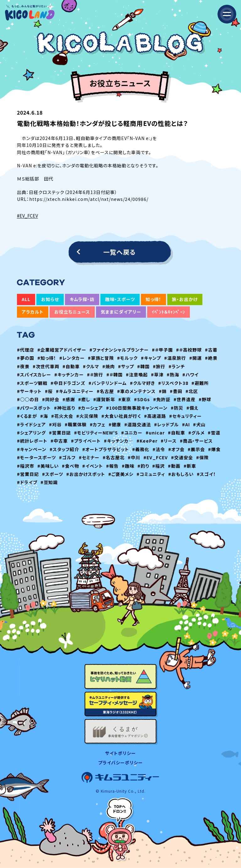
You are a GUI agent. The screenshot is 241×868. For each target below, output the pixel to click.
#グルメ (196, 433)
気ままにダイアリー (121, 312)
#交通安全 (182, 457)
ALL (26, 299)
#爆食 (214, 449)
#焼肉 (109, 366)
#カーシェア (91, 408)
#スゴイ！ (206, 474)
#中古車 (59, 441)
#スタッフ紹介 (64, 449)
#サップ (126, 366)
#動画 (174, 466)
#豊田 (176, 391)
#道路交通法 (138, 424)
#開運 (195, 358)
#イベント (93, 466)
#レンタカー (72, 358)
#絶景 (211, 358)
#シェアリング (31, 433)
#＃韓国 (115, 375)
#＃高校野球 (189, 350)
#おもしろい (181, 474)
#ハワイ (190, 375)
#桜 (49, 391)
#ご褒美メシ (121, 474)
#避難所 (200, 383)
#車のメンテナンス (136, 391)
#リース (169, 441)
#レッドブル (166, 424)
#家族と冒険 (101, 358)
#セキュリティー (185, 416)
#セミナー (89, 457)
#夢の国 (26, 358)
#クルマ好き (142, 383)
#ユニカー (132, 433)
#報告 (112, 466)
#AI (186, 424)
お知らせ (50, 299)
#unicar (155, 433)
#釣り (143, 466)
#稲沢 (158, 466)
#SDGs (142, 399)
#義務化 (141, 449)
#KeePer (147, 441)
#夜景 (23, 366)
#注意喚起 (137, 375)
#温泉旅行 (175, 358)
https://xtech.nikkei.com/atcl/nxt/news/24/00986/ (89, 199)
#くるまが (27, 416)
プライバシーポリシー (120, 763)
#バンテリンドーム (108, 383)
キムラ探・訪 (82, 299)
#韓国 (143, 366)
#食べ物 (70, 466)
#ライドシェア (31, 424)
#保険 (202, 457)
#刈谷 (55, 424)
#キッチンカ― (119, 441)
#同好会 (51, 399)
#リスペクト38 (173, 383)
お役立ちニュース (72, 312)
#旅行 (159, 366)
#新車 (190, 466)
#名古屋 (105, 391)
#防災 (177, 408)
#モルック (127, 358)
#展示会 (196, 449)
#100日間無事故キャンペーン (137, 408)
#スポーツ (53, 474)
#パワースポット (34, 408)
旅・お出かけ (185, 299)
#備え (193, 408)
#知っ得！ (47, 358)
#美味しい (48, 466)
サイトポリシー (120, 753)
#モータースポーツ (36, 457)
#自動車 (71, 366)
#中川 (134, 457)
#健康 (115, 424)
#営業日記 (28, 474)
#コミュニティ (151, 474)
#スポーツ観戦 (32, 383)
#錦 (163, 391)
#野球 (205, 399)
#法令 (159, 449)
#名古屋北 (114, 457)
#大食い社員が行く (121, 416)
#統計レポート (32, 441)
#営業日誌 (60, 433)
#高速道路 (155, 416)
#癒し (84, 399)
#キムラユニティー (75, 391)
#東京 (125, 399)
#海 (44, 416)
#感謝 (69, 399)
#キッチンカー (69, 375)
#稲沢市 (26, 466)
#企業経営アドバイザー (62, 350)
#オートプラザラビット (106, 449)
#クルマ (91, 366)
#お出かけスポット (86, 474)
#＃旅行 (95, 375)
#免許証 (162, 399)
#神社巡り (64, 408)
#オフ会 (176, 449)
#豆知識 (49, 482)
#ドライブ (27, 482)
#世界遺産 (185, 399)
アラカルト (33, 312)
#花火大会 (62, 416)
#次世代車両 (46, 366)
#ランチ (177, 366)
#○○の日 (28, 399)
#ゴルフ (67, 457)
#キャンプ (151, 358)
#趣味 (128, 466)
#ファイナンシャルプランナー (119, 350)
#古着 (211, 350)
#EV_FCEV (27, 216)
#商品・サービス (196, 441)
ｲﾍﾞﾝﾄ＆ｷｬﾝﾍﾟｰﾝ (169, 312)
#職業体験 (76, 424)
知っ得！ (153, 299)
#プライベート (86, 441)
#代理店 (26, 350)
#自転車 (177, 433)
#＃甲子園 (162, 350)
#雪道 (214, 433)
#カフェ (98, 424)
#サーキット (29, 391)
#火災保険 (87, 416)
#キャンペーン (32, 449)
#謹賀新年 (104, 399)
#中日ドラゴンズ (68, 383)
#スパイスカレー (34, 375)
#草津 (157, 375)
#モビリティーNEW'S (96, 433)
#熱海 (173, 375)
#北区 (192, 391)
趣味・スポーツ (120, 299)
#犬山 (199, 424)
